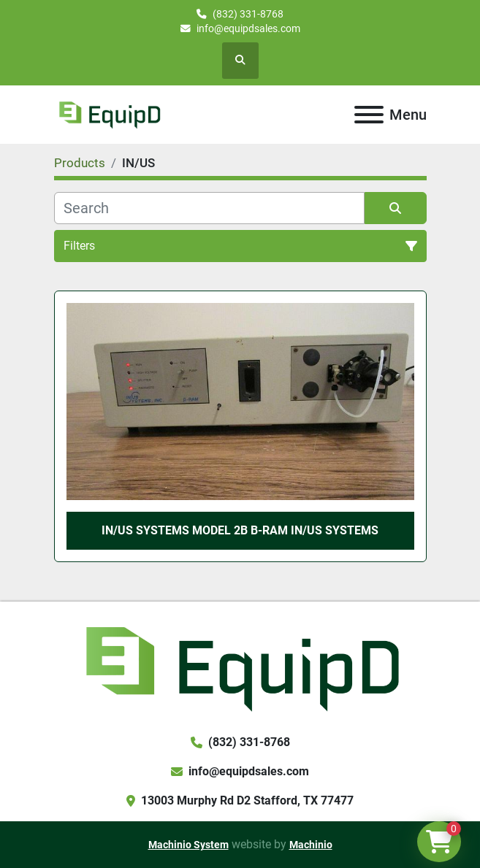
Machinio (311, 845)
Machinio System (188, 845)
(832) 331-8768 (248, 14)
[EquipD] (240, 667)
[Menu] (369, 115)
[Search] (209, 208)
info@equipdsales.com (248, 28)
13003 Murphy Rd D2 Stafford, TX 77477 (247, 800)
